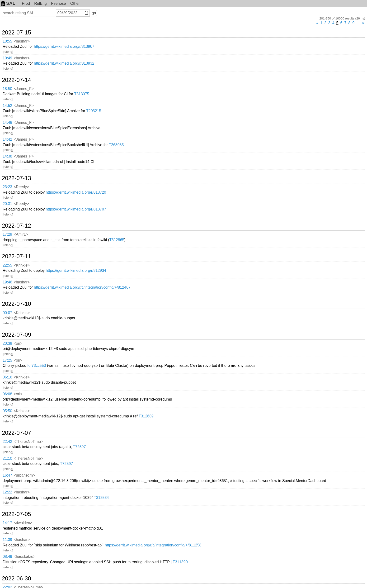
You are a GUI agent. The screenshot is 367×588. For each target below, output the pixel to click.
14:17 (7, 523)
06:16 (7, 377)
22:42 (7, 442)
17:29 (7, 234)
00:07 (7, 313)
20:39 (7, 343)
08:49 (7, 557)
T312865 (117, 240)
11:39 (7, 540)
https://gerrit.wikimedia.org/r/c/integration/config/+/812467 (82, 287)
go (94, 13)
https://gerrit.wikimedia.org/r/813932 (64, 63)
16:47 (7, 475)
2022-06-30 (16, 578)
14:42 (7, 139)
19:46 (7, 282)
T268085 (116, 145)
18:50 (7, 89)
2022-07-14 (16, 80)
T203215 (94, 111)
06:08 (7, 394)
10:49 (7, 58)
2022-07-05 (16, 514)
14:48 (7, 122)
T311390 (180, 562)
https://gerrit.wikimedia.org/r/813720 (76, 192)
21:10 (7, 458)
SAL (8, 3)
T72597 (79, 447)
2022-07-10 (16, 304)
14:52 (7, 106)
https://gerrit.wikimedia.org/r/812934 (76, 270)
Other (75, 3)
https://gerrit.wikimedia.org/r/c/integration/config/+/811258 (153, 545)
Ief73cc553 (37, 366)
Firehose (58, 3)
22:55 (7, 265)
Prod (26, 3)
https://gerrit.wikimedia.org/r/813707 (76, 209)
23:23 (7, 187)
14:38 (7, 156)
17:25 (7, 360)
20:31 (7, 204)
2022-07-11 (16, 256)
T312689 (146, 416)
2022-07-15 (16, 33)
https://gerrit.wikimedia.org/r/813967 (64, 46)
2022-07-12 (16, 226)
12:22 (7, 492)
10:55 (7, 41)
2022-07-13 (16, 178)
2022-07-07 (16, 433)
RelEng (40, 3)
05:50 (7, 411)
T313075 (82, 94)
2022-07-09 (16, 335)
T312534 (101, 498)
